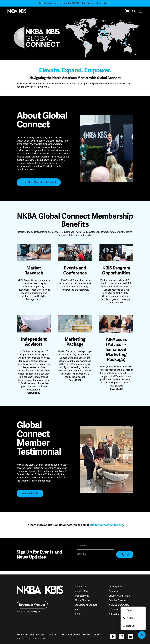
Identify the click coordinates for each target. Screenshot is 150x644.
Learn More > (104, 3)
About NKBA (81, 591)
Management (82, 596)
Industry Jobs (116, 587)
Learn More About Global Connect (39, 182)
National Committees (120, 605)
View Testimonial (30, 494)
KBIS (77, 614)
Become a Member (32, 605)
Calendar (113, 591)
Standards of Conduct (86, 605)
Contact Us (81, 587)
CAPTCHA (82, 554)
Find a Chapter (83, 600)
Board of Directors (118, 600)
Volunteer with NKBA (119, 596)
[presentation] (98, 562)
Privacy (44, 635)
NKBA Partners (116, 610)
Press (78, 610)
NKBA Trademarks (25, 635)
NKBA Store (115, 614)
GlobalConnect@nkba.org (106, 525)
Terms (37, 635)
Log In (37, 612)
